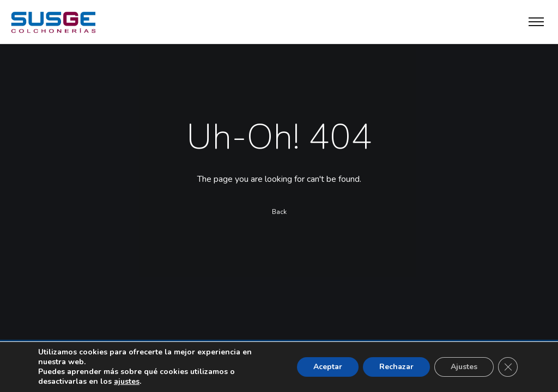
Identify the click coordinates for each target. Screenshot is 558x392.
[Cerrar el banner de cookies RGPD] (508, 367)
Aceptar (328, 367)
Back (279, 212)
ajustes (127, 382)
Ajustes (464, 367)
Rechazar (396, 367)
